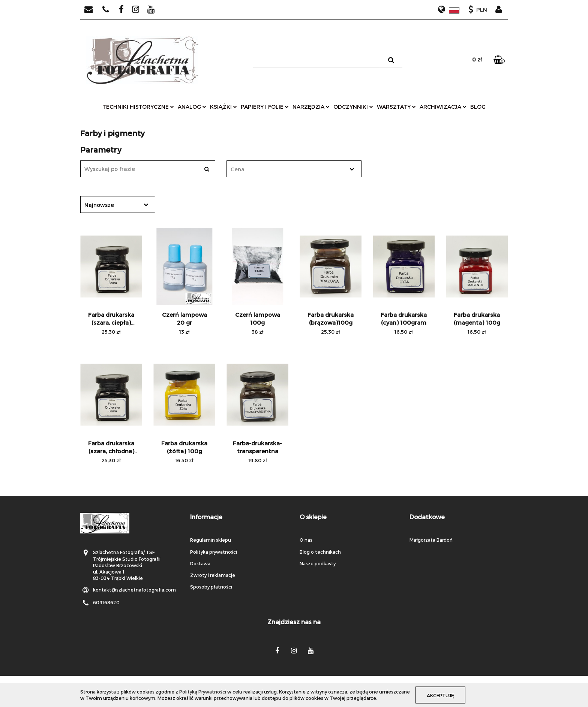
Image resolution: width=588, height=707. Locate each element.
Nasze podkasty (318, 563)
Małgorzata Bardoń (431, 540)
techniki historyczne (138, 107)
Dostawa (200, 563)
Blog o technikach (320, 552)
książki (223, 107)
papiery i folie (265, 107)
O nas (306, 540)
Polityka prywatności (214, 552)
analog (192, 107)
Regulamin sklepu (211, 540)
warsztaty (396, 107)
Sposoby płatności (211, 587)
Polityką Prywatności (203, 692)
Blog (478, 107)
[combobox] (294, 169)
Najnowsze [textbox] (99, 205)
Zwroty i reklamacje (213, 575)
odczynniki (353, 107)
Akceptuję (441, 695)
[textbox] (287, 169)
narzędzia (311, 107)
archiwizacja (443, 107)
